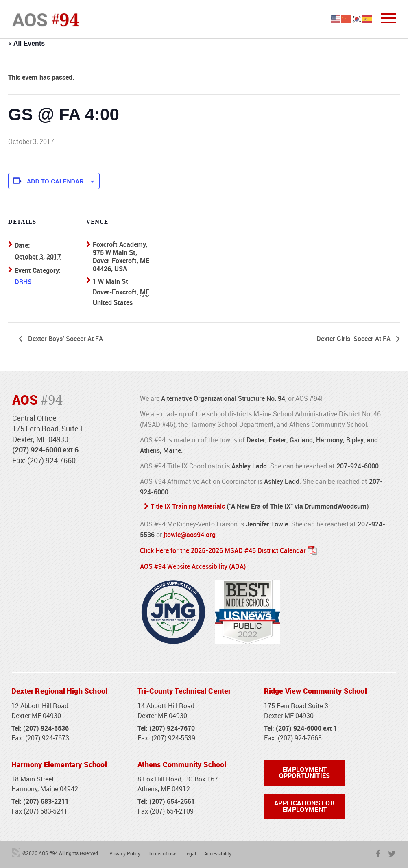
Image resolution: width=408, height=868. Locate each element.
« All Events (26, 43)
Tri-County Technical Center (184, 690)
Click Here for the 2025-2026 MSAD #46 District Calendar (223, 550)
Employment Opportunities (305, 772)
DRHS (23, 282)
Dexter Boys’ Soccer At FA (65, 339)
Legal (190, 854)
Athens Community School (182, 764)
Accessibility (218, 854)
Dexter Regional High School (59, 690)
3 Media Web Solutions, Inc (16, 853)
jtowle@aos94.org (190, 535)
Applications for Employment (304, 807)
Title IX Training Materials (188, 507)
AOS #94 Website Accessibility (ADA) (193, 566)
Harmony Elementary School (59, 764)
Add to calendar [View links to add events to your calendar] (55, 181)
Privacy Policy (125, 854)
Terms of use (162, 854)
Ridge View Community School (315, 690)
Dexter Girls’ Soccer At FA (354, 339)
